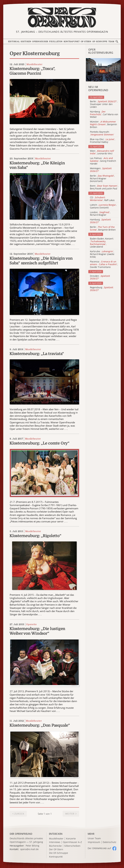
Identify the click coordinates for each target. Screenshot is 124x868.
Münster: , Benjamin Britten (103, 124)
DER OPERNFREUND (21, 834)
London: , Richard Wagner (100, 214)
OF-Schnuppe (100, 42)
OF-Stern (86, 42)
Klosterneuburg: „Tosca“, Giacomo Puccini (32, 71)
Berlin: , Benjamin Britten (103, 228)
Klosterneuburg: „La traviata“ (37, 354)
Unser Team (94, 838)
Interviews (55, 842)
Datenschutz (109, 842)
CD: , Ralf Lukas (102, 199)
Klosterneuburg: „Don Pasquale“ (40, 725)
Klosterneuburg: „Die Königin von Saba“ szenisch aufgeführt (41, 261)
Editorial (14, 42)
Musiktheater (34, 64)
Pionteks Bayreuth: (102, 133)
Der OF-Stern (56, 849)
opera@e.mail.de (29, 849)
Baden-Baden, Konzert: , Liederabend (102, 243)
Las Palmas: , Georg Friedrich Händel (103, 161)
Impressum (94, 842)
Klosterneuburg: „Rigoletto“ (35, 536)
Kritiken (26, 42)
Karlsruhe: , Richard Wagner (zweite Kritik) (102, 254)
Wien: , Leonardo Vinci (102, 152)
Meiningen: (101, 170)
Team (111, 42)
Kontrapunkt (72, 42)
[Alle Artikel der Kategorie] (103, 70)
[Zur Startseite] (62, 18)
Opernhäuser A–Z (72, 842)
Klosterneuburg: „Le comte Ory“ (39, 443)
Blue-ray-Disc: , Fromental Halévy (103, 141)
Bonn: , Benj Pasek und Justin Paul (104, 187)
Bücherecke (55, 846)
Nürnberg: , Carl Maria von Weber (104, 114)
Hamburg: (100, 221)
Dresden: (100, 277)
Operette (31, 624)
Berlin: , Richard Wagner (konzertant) (102, 179)
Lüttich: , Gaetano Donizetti (103, 206)
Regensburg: (102, 289)
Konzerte (71, 839)
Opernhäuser (40, 42)
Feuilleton (56, 42)
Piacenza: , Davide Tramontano (104, 264)
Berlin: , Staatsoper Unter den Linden (104, 104)
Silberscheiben (72, 846)
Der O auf (99, 848)
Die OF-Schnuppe (59, 853)
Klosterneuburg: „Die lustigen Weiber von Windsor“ (37, 631)
